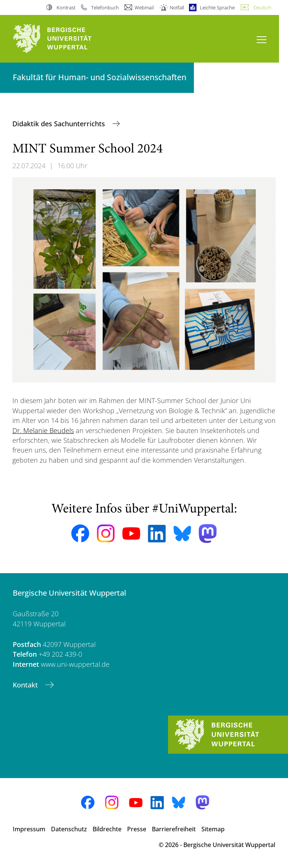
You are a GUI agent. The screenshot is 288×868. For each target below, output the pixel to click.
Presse (137, 829)
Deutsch (262, 7)
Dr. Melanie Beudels (43, 430)
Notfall (177, 7)
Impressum (29, 829)
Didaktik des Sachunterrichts (60, 124)
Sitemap (213, 829)
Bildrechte (107, 829)
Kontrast (66, 7)
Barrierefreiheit (174, 829)
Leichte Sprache (217, 7)
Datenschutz (69, 829)
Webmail (144, 7)
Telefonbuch (105, 7)
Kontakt (26, 685)
